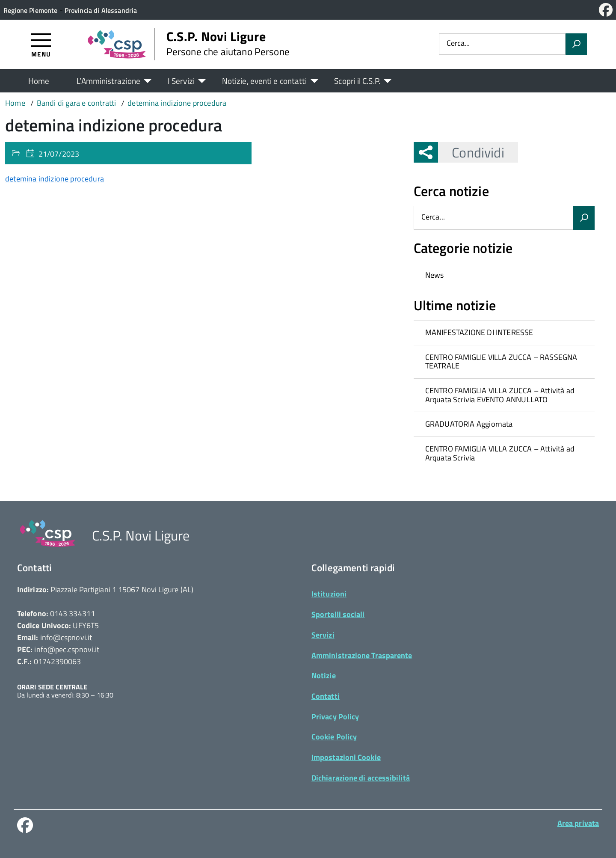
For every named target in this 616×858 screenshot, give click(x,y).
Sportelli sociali (338, 614)
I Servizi (181, 81)
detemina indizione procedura (55, 179)
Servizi (323, 635)
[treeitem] (504, 275)
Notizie (324, 675)
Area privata (578, 823)
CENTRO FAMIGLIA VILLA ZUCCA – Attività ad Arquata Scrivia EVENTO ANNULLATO (500, 395)
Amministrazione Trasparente (362, 655)
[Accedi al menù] (41, 45)
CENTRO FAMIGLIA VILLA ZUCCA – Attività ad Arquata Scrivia (500, 453)
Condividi (471, 152)
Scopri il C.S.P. (357, 81)
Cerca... (458, 44)
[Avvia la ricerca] (576, 44)
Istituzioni (329, 594)
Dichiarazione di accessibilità (361, 778)
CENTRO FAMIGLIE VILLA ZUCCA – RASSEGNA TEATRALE (501, 362)
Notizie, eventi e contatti (264, 81)
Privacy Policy (335, 717)
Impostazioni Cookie (346, 757)
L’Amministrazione (108, 81)
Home (39, 81)
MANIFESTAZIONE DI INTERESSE (479, 332)
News (435, 275)
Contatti (326, 696)
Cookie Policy (334, 737)
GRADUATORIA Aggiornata (469, 424)
